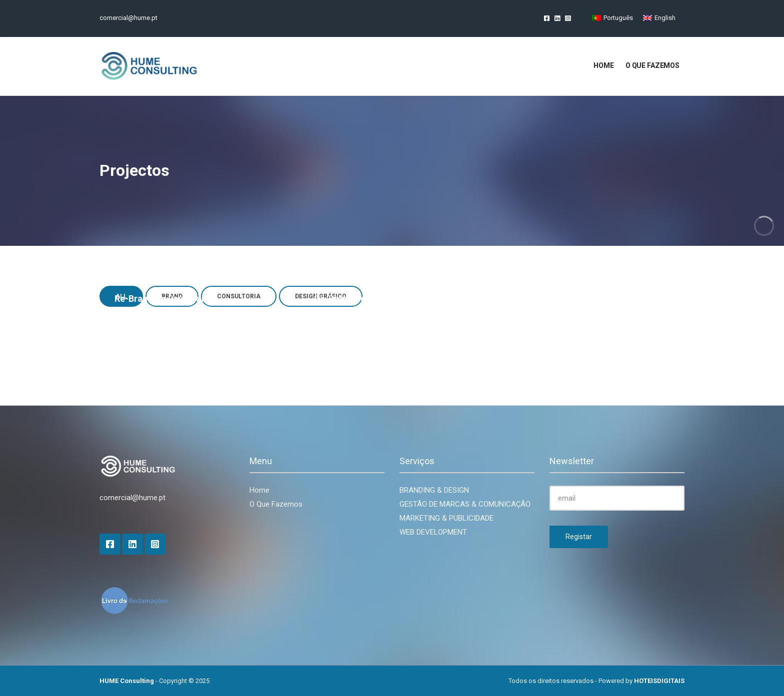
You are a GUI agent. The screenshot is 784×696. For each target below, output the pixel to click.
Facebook (547, 18)
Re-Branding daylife (355, 299)
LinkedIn (557, 18)
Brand (324, 313)
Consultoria (356, 313)
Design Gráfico (538, 313)
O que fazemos (652, 65)
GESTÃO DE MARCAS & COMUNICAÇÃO (465, 504)
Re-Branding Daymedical (165, 299)
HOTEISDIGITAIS (659, 681)
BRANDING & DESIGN (434, 490)
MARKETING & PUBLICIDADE (446, 518)
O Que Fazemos (276, 504)
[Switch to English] (659, 18)
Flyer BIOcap (540, 299)
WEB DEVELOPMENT (433, 532)
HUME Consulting (127, 681)
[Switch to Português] (612, 18)
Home (603, 65)
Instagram (568, 18)
